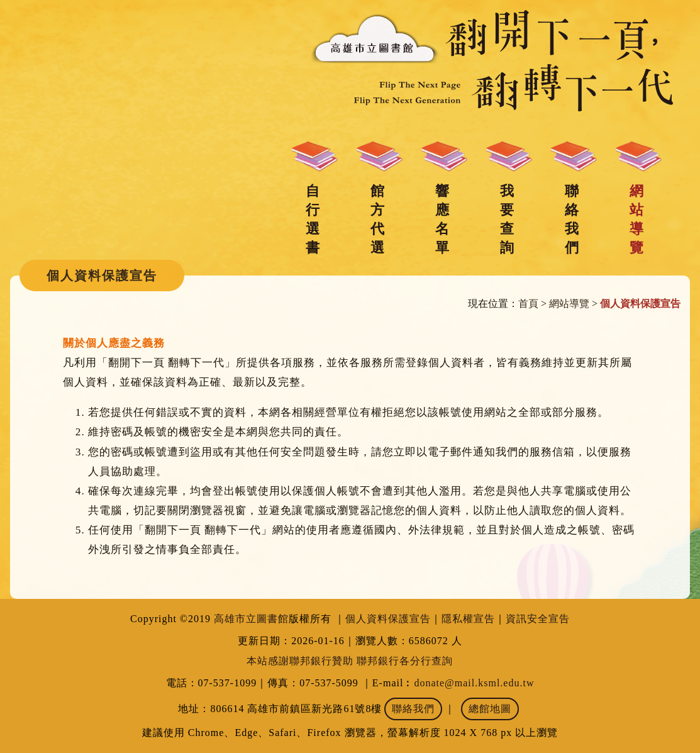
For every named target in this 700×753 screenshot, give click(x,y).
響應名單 (442, 219)
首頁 (528, 304)
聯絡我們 (572, 219)
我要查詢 (507, 219)
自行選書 (313, 219)
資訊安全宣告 (538, 619)
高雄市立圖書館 (251, 619)
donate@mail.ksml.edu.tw (474, 683)
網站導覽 (636, 219)
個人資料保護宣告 (388, 619)
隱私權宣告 (468, 619)
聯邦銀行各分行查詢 (405, 661)
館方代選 (377, 219)
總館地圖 (490, 709)
